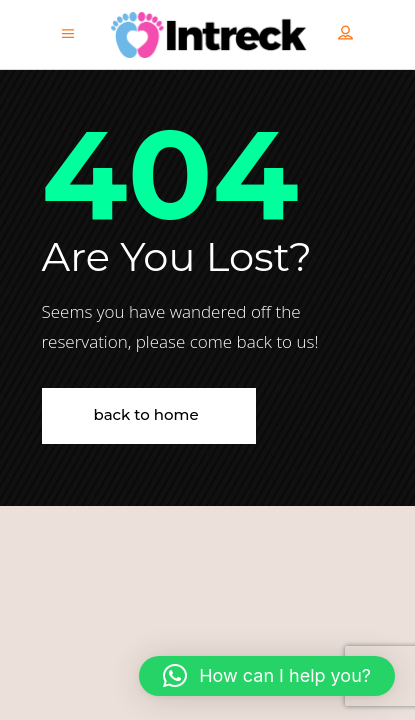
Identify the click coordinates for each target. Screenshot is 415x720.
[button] (267, 676)
